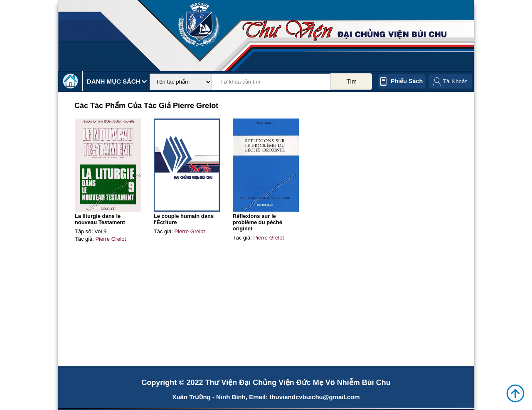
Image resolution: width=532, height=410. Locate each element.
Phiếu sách (407, 81)
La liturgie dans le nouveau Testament (100, 219)
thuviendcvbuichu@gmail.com (314, 397)
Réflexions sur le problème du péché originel (257, 222)
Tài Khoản (455, 81)
